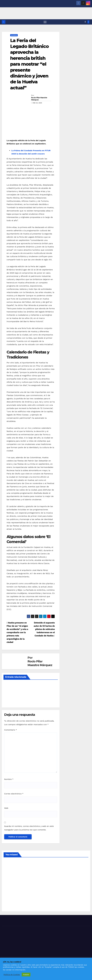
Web (6, 808)
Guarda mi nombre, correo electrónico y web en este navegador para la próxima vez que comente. (29, 828)
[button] (85, 22)
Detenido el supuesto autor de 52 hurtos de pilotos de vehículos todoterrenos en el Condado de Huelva (44, 629)
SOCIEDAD (14, 35)
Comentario (11, 730)
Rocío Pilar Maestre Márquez (39, 99)
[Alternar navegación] (45, 22)
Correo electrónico (14, 794)
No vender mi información (14, 970)
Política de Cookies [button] (12, 975)
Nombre (9, 779)
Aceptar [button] (26, 975)
